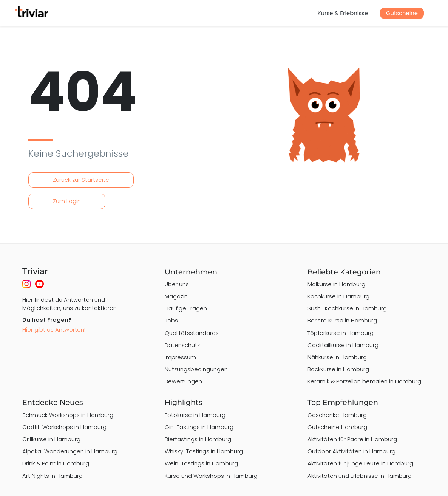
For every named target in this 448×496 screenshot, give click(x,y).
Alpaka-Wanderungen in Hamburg (70, 451)
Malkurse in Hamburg (336, 284)
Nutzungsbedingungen (196, 369)
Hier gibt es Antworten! (54, 329)
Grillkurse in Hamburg (51, 439)
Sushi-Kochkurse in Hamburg (347, 308)
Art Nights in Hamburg (53, 476)
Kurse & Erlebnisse (343, 13)
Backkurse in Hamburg (338, 369)
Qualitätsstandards (192, 333)
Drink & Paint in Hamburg (56, 463)
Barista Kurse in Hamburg (342, 320)
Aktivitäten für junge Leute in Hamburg (360, 463)
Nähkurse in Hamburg (337, 357)
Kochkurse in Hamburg (338, 296)
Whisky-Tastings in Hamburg (204, 451)
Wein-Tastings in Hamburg (201, 463)
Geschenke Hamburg (337, 415)
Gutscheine (402, 13)
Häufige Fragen (186, 308)
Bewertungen (183, 381)
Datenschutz (182, 345)
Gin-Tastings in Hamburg (199, 427)
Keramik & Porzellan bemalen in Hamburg (364, 381)
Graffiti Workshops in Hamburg (64, 427)
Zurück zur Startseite (81, 180)
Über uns (177, 284)
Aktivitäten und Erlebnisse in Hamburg (360, 476)
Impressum (180, 357)
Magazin (176, 296)
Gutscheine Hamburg (337, 427)
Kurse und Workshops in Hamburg (211, 476)
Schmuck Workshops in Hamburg (68, 415)
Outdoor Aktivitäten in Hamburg (351, 451)
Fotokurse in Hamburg (195, 415)
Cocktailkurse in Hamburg (343, 345)
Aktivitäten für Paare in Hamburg (352, 439)
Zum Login (67, 201)
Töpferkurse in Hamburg (341, 333)
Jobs (171, 320)
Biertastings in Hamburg (198, 439)
